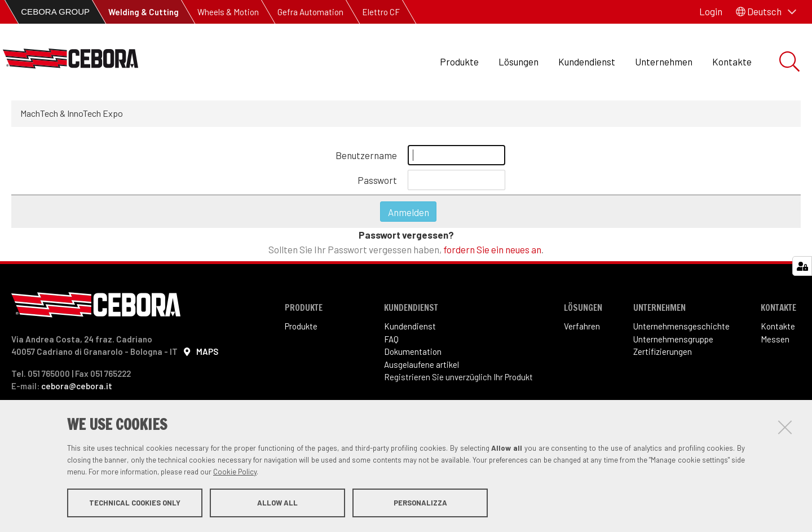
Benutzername (366, 155)
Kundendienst (587, 61)
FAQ (391, 339)
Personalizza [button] (420, 503)
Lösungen (518, 61)
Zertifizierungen (663, 351)
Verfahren (582, 326)
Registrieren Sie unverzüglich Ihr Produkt (458, 377)
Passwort (377, 180)
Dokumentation (413, 351)
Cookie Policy (235, 472)
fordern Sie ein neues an (492, 249)
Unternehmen (664, 61)
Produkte (459, 61)
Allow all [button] (277, 503)
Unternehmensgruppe (673, 339)
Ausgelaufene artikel (422, 364)
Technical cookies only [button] (135, 503)
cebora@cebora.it (77, 386)
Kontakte (732, 61)
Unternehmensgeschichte (681, 326)
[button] (766, 12)
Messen (775, 339)
